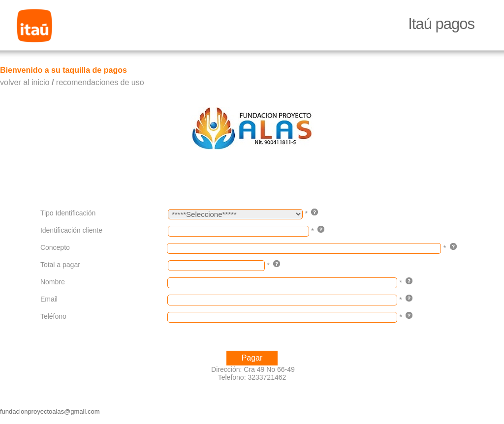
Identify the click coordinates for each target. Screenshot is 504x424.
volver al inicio (25, 82)
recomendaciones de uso (100, 82)
